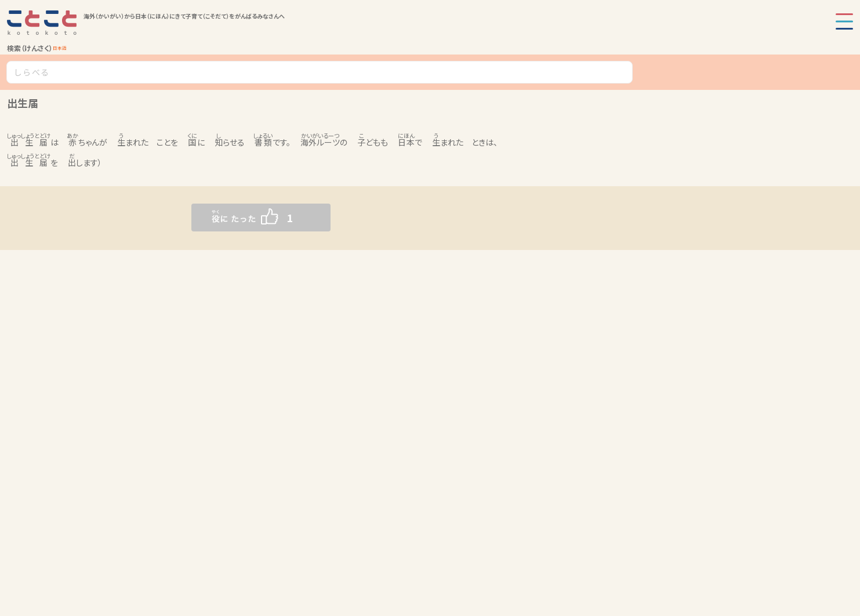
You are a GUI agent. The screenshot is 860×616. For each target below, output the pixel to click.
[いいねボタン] (238, 218)
